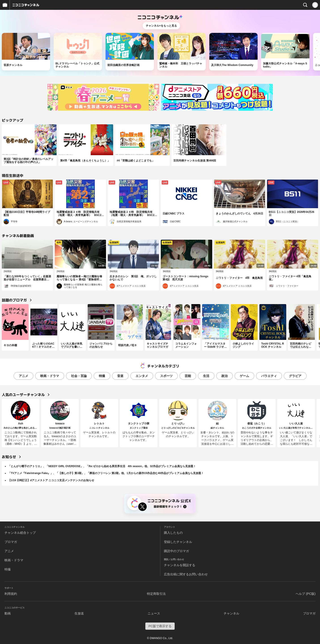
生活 (206, 376)
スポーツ (166, 376)
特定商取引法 (156, 594)
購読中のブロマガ (176, 551)
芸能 (188, 376)
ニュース (154, 613)
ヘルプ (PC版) (306, 594)
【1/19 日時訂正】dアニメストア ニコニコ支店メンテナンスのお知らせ (51, 480)
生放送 (79, 613)
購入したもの (173, 533)
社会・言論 (79, 376)
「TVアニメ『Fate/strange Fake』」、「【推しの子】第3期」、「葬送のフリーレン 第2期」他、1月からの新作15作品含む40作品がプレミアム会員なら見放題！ (106, 473)
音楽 (120, 376)
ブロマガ (11, 542)
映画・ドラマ (50, 376)
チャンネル (231, 613)
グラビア (295, 376)
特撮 (102, 376)
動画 (8, 613)
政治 (225, 376)
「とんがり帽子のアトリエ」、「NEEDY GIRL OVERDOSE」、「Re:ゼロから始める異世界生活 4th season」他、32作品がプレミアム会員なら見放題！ (102, 466)
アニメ (23, 376)
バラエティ (269, 376)
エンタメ (142, 376)
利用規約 (11, 594)
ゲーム (244, 376)
